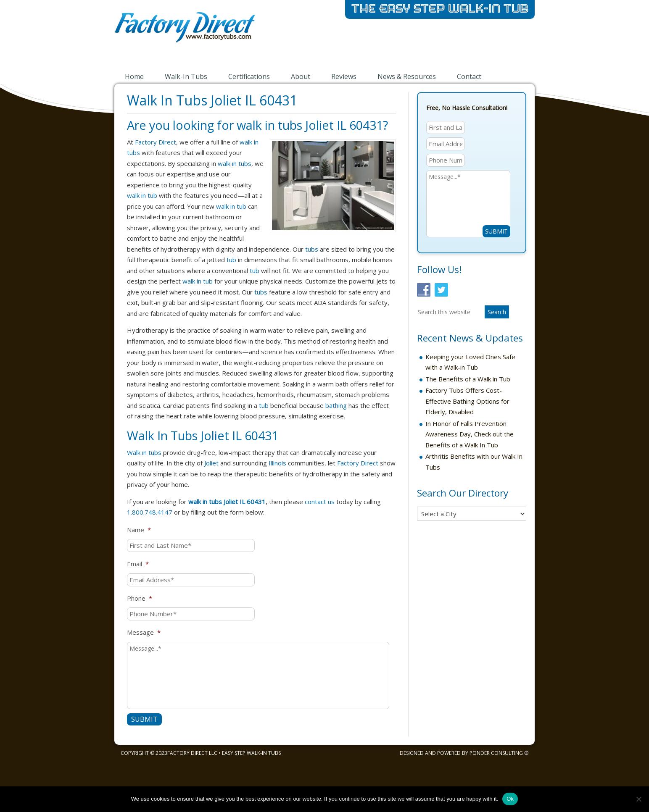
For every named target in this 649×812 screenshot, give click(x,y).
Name (139, 530)
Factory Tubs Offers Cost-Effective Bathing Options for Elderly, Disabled (467, 401)
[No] (638, 799)
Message (144, 632)
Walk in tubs (144, 452)
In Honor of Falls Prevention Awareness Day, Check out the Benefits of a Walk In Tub (470, 434)
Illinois (277, 463)
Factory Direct (156, 142)
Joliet (211, 463)
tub (231, 260)
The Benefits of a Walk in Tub (468, 379)
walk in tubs (235, 163)
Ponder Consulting (496, 753)
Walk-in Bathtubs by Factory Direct (219, 33)
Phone (140, 598)
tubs (312, 249)
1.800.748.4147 (150, 512)
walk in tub (142, 195)
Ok (510, 799)
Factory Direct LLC (192, 753)
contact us (320, 502)
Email (138, 564)
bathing (336, 405)
